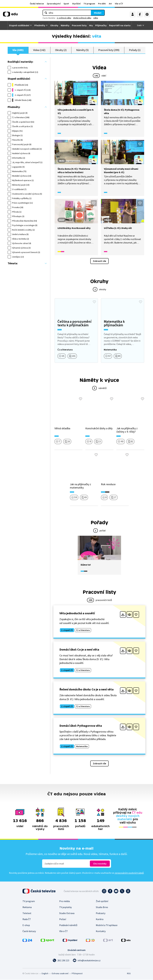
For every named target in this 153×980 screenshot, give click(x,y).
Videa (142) (39, 50)
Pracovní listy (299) (109, 50)
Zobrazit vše (99, 261)
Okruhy (54, 25)
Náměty (65, 25)
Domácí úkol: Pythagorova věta (81, 726)
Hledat (98, 13)
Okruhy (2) (61, 50)
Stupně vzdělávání (19, 25)
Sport (66, 4)
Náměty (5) (82, 50)
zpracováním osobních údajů (129, 873)
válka (96, 18)
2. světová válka (64, 18)
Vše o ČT (119, 4)
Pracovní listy (79, 25)
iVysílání (76, 4)
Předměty (40, 25)
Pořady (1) (135, 50)
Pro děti (102, 4)
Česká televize (37, 4)
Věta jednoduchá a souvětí (77, 613)
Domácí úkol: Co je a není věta (79, 650)
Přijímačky (101, 25)
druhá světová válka (82, 18)
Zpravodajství (54, 4)
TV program (89, 4)
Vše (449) (18, 50)
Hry (91, 25)
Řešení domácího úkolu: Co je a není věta (86, 690)
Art (110, 4)
